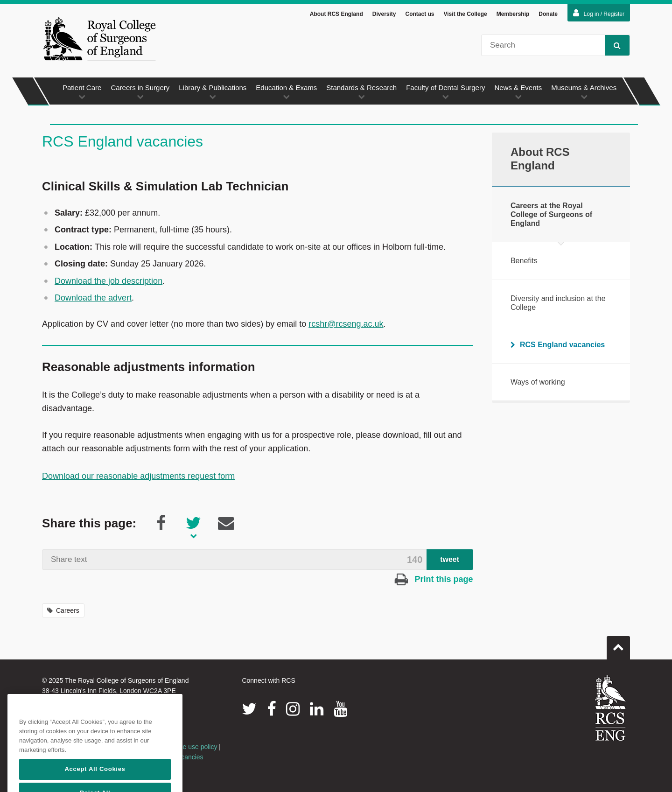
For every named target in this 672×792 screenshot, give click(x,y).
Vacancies (189, 757)
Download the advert (93, 298)
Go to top (618, 644)
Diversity (384, 14)
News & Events (518, 92)
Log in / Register (599, 13)
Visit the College (465, 14)
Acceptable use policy (185, 747)
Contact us (420, 14)
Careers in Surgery (140, 92)
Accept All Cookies (95, 779)
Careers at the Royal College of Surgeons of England (551, 214)
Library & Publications (213, 92)
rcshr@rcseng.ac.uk (346, 324)
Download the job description (108, 281)
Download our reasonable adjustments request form (138, 476)
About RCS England (336, 14)
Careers (63, 610)
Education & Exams (286, 92)
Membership (513, 14)
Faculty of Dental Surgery (445, 92)
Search (613, 45)
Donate (548, 14)
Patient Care (82, 92)
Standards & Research (361, 92)
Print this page (434, 579)
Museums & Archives (584, 92)
